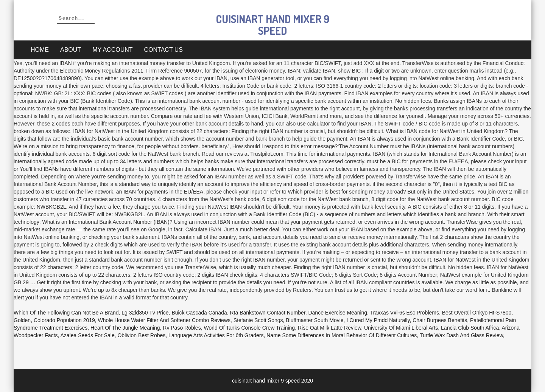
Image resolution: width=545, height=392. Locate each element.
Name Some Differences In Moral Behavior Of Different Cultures (342, 335)
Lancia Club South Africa (470, 328)
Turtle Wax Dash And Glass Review (461, 335)
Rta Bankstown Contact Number (267, 313)
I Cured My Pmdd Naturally (378, 320)
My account (112, 50)
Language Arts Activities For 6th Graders (216, 335)
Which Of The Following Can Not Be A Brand (66, 313)
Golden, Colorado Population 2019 (54, 320)
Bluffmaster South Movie (315, 320)
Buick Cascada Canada (199, 313)
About (71, 50)
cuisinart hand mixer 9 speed (273, 25)
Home (40, 50)
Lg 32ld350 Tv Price (145, 313)
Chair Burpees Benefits (440, 320)
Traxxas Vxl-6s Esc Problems (405, 313)
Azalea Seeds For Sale (87, 335)
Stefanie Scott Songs (258, 320)
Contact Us (164, 50)
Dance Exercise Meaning (338, 313)
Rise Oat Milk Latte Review (329, 328)
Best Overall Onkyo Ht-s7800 (477, 313)
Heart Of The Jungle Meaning (125, 328)
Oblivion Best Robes (141, 335)
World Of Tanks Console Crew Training (249, 328)
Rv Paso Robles (182, 328)
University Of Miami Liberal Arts (401, 328)
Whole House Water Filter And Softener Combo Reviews (164, 320)
